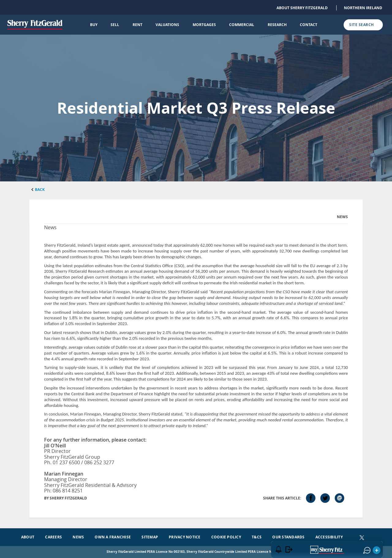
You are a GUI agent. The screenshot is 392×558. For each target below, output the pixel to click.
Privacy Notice (185, 537)
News (78, 537)
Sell (115, 25)
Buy (94, 25)
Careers (53, 537)
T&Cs (257, 537)
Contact (309, 25)
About (28, 537)
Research (277, 25)
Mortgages (204, 25)
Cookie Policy (226, 537)
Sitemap (150, 537)
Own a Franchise (113, 537)
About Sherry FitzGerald (302, 8)
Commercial (242, 25)
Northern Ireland (363, 8)
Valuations (167, 25)
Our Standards (288, 537)
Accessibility (329, 537)
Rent (138, 25)
